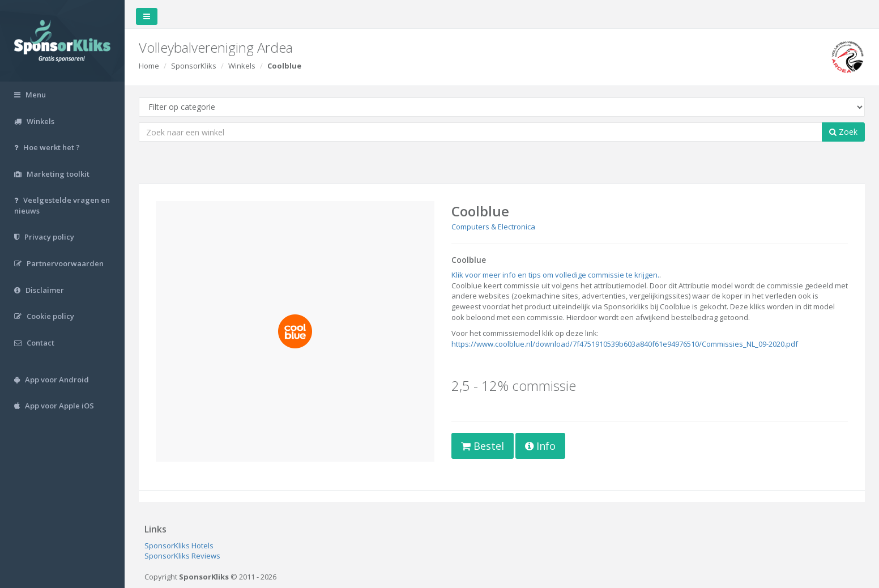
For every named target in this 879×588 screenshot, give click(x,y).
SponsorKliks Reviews (182, 556)
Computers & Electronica (493, 227)
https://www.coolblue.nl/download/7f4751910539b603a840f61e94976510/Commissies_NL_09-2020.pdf (625, 344)
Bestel (483, 446)
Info (540, 446)
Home (149, 66)
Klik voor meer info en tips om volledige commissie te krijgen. (555, 275)
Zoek (843, 132)
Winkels (242, 66)
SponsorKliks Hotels (179, 546)
